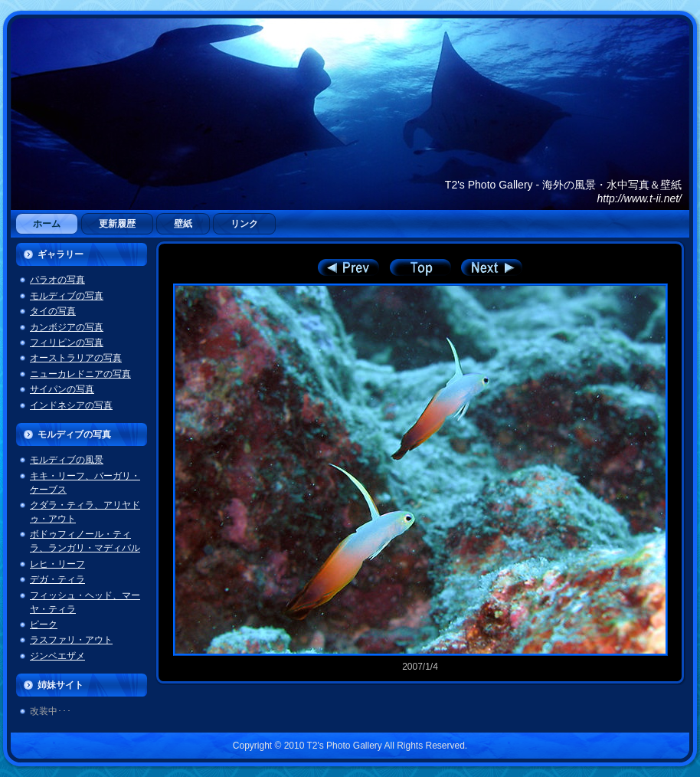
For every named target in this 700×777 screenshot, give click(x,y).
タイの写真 (53, 311)
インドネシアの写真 (71, 405)
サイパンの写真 (62, 389)
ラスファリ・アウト (71, 640)
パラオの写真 (57, 280)
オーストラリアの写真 (76, 358)
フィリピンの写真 (67, 343)
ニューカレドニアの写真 (80, 374)
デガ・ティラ (57, 579)
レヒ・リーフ (57, 564)
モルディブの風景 (67, 460)
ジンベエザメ (57, 656)
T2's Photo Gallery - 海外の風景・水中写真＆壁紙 (563, 185)
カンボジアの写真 (67, 327)
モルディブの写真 (67, 296)
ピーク (44, 625)
